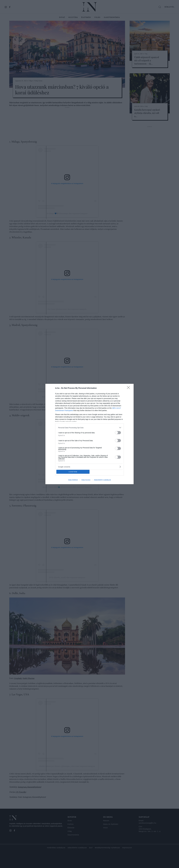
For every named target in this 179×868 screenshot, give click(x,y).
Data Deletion (73, 480)
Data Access (86, 480)
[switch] (118, 433)
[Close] (129, 388)
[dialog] (89, 434)
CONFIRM (73, 472)
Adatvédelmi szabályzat (102, 480)
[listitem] (89, 428)
